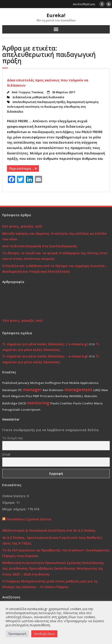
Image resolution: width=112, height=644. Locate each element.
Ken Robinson (53, 390)
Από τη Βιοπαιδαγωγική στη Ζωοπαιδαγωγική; (40, 246)
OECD (22, 403)
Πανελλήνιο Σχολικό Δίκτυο (29, 519)
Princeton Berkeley (54, 396)
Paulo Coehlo (83, 403)
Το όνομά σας (12, 438)
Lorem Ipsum (31, 410)
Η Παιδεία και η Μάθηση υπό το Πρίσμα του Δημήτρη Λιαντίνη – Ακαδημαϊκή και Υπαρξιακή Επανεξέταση (55, 269)
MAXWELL (76, 396)
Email (6, 454)
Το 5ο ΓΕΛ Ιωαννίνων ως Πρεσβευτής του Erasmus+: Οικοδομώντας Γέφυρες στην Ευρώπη (56, 553)
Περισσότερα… (21, 168)
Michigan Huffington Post (49, 383)
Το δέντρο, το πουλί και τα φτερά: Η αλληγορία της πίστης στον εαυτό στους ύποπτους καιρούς (55, 256)
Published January (16, 383)
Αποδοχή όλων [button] (44, 634)
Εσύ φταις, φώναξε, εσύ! (22, 226)
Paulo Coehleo (61, 403)
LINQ (97, 390)
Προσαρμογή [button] (17, 634)
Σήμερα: (9, 502)
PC (20, 390)
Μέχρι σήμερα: (15, 509)
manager (32, 389)
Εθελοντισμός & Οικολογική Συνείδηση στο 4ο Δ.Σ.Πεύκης (49, 530)
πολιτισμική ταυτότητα (23, 107)
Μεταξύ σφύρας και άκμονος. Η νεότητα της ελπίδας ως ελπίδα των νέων (54, 236)
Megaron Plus (22, 396)
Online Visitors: (15, 496)
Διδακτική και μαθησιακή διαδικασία (38, 97)
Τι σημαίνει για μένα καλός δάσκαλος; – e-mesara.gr (45, 356)
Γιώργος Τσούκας (31, 92)
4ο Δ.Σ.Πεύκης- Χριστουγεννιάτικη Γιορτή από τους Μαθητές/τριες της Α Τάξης (52, 540)
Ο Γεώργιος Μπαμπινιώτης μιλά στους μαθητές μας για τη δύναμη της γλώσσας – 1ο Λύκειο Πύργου (50, 584)
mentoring (38, 403)
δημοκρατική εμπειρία (82, 102)
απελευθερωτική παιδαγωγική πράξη (39, 102)
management (78, 389)
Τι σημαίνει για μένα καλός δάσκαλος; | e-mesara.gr (45, 344)
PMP (36, 396)
